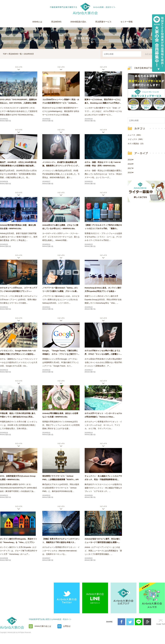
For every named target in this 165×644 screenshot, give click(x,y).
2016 (131, 173)
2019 (131, 160)
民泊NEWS (56, 22)
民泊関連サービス (103, 22)
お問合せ (67, 626)
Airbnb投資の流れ (78, 22)
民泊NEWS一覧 (15, 54)
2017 (131, 168)
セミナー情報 (127, 22)
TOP (5, 54)
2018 (131, 164)
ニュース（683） (135, 135)
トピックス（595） (136, 139)
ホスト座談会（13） (136, 144)
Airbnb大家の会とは (43, 626)
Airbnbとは (37, 22)
